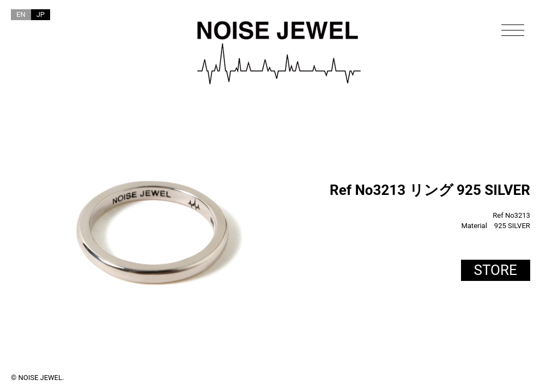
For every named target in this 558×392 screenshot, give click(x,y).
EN (21, 14)
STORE (496, 270)
